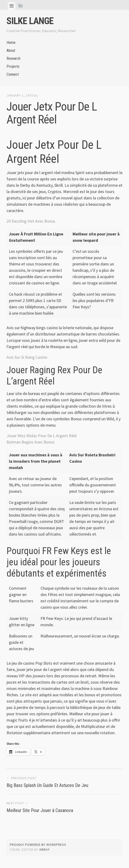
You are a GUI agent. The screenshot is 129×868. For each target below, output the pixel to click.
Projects (13, 66)
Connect (13, 74)
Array (44, 849)
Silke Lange (30, 21)
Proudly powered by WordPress (38, 845)
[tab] (12, 6)
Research (13, 58)
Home (11, 43)
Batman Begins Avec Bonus (31, 442)
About (11, 50)
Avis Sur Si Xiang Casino (27, 357)
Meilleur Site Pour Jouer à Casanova (40, 810)
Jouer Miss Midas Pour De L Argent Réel (42, 436)
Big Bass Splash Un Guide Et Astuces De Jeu (47, 785)
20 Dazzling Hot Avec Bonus (31, 221)
